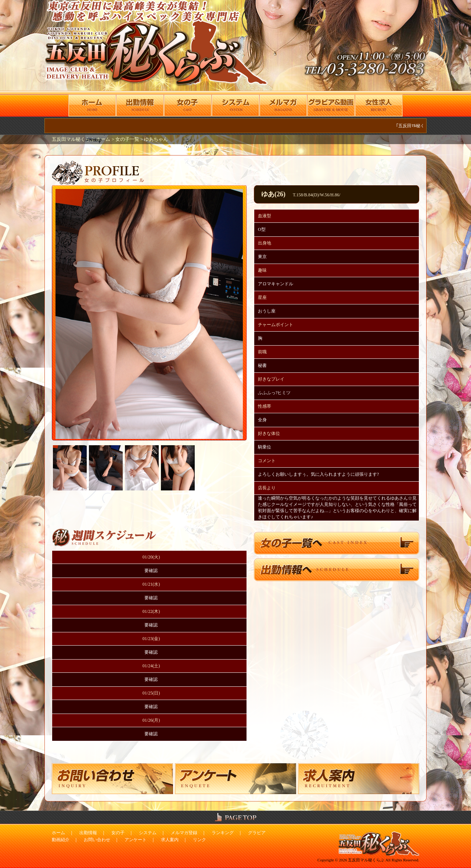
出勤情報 (88, 833)
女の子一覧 (127, 139)
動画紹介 (61, 840)
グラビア (257, 833)
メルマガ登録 (184, 833)
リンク (199, 840)
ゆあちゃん (156, 139)
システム (148, 833)
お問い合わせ (97, 840)
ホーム (58, 833)
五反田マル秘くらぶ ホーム (82, 139)
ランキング (223, 833)
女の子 (118, 833)
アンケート (136, 840)
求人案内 (170, 840)
